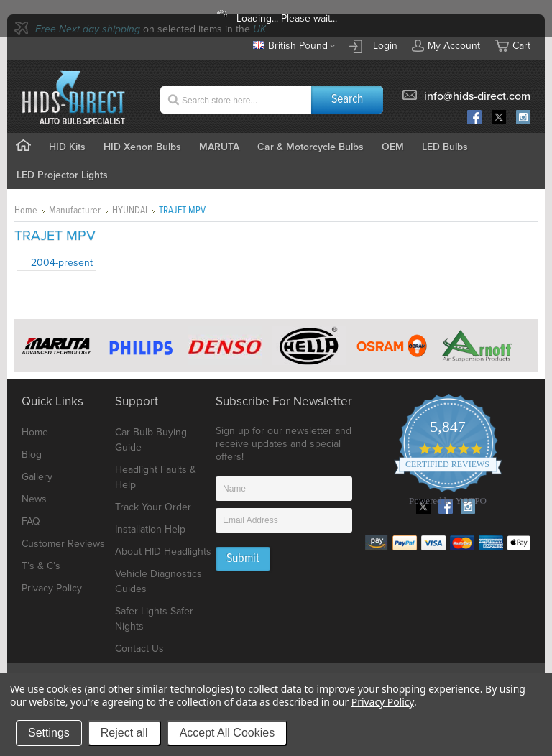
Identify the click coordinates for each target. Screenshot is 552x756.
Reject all (124, 733)
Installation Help (150, 529)
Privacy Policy (52, 588)
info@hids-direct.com (477, 96)
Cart (521, 46)
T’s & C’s (41, 566)
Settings (49, 733)
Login (385, 46)
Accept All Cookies (227, 733)
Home (26, 211)
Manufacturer (75, 211)
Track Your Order (153, 507)
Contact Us (139, 649)
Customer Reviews (63, 544)
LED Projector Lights (62, 175)
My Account (446, 45)
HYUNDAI (130, 211)
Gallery (37, 477)
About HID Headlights (163, 552)
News (34, 499)
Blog (32, 455)
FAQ (31, 521)
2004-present (62, 263)
